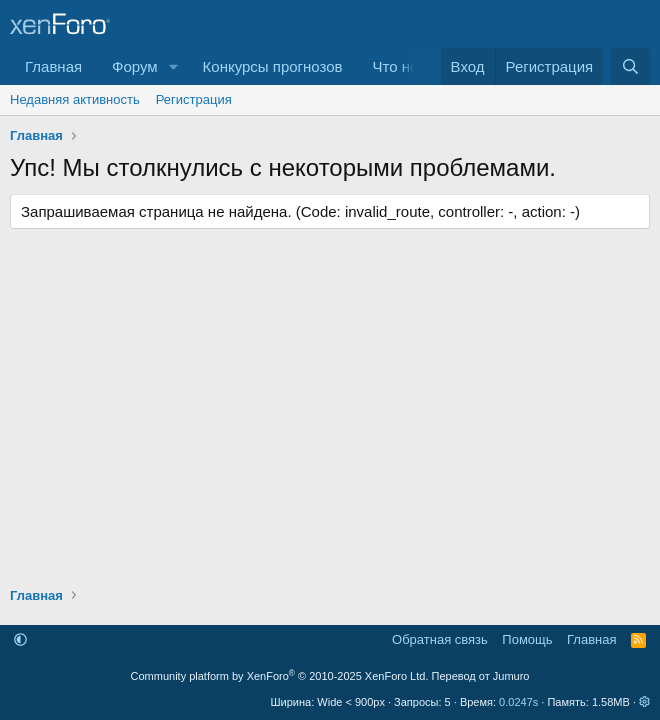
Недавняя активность (75, 99)
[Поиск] (630, 66)
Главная (53, 66)
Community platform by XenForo (280, 676)
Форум (135, 66)
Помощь (527, 639)
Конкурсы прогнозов (273, 66)
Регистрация (194, 99)
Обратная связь (440, 639)
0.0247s (518, 702)
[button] (174, 66)
